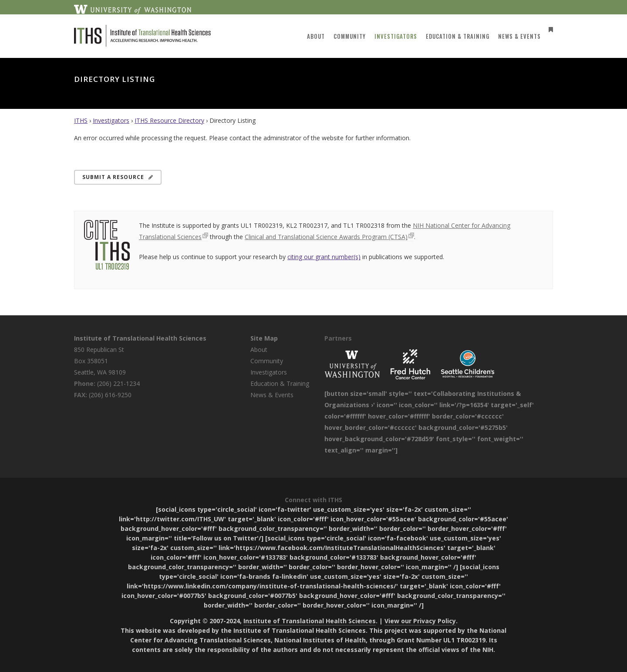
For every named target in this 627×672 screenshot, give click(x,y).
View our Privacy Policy (420, 621)
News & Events (272, 395)
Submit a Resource (118, 177)
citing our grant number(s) (324, 257)
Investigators (111, 120)
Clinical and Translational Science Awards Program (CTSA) (326, 237)
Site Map (264, 338)
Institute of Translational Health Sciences (140, 338)
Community (267, 361)
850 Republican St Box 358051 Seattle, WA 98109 (100, 361)
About (259, 350)
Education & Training (280, 383)
